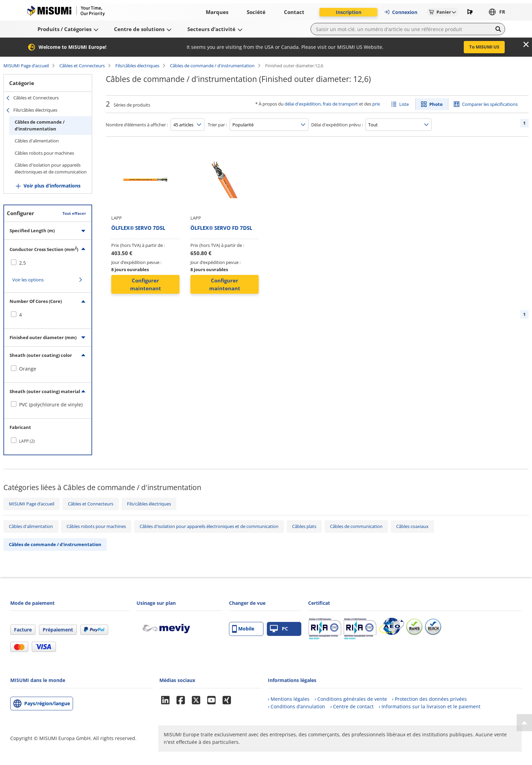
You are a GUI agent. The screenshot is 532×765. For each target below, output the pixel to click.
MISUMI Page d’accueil (26, 66)
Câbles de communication (356, 526)
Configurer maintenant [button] (146, 284)
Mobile (243, 629)
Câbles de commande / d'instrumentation (212, 66)
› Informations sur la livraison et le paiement (430, 706)
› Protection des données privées (429, 699)
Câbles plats (304, 526)
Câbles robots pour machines (44, 153)
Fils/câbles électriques (137, 66)
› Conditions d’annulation (297, 706)
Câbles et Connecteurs (82, 66)
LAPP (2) (27, 441)
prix (376, 104)
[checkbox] (48, 263)
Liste (404, 104)
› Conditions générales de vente (351, 699)
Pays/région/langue (47, 703)
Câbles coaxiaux (412, 526)
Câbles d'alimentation (37, 141)
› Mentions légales (289, 699)
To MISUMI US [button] (484, 47)
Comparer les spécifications (490, 104)
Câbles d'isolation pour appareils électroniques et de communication (51, 168)
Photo (436, 104)
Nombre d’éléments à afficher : (137, 125)
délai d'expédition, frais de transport (321, 104)
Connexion (401, 12)
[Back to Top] (524, 723)
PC (279, 629)
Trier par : (217, 125)
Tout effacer (74, 213)
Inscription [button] (349, 12)
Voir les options (28, 280)
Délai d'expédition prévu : (337, 125)
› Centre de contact (352, 706)
